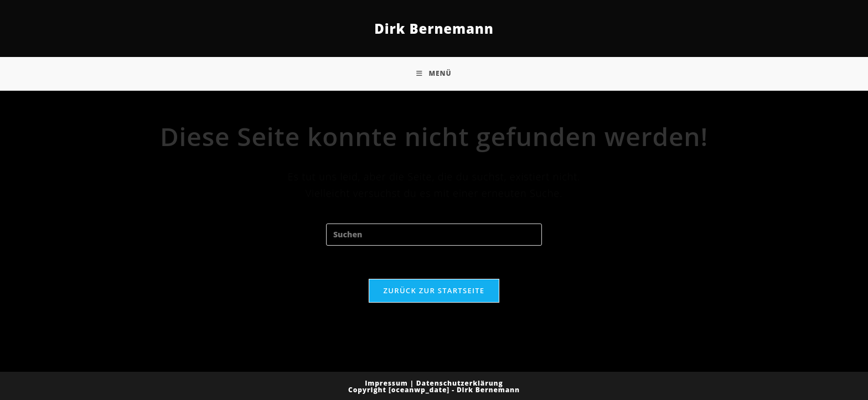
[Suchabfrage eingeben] (434, 235)
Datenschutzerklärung (460, 383)
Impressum (386, 383)
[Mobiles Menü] (434, 74)
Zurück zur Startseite (434, 290)
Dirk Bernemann (434, 28)
